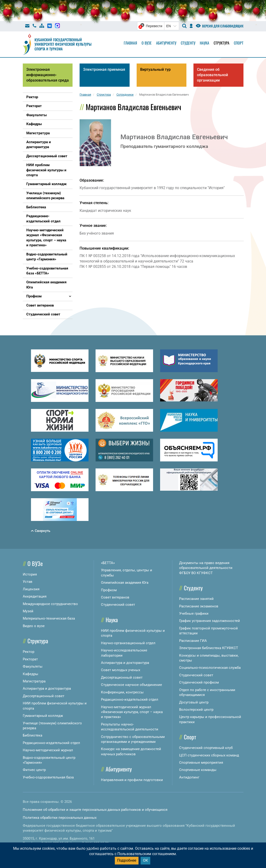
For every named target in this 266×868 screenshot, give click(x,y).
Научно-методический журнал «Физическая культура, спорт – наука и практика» (132, 712)
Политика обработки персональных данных (60, 818)
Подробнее (127, 860)
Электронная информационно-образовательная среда (48, 75)
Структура (222, 43)
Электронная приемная (104, 69)
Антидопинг (189, 777)
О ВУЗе (35, 563)
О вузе (147, 43)
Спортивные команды (198, 770)
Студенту (188, 43)
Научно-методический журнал (48, 750)
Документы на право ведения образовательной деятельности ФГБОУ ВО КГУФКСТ (206, 568)
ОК (145, 860)
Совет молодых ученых (121, 670)
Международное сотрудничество (50, 604)
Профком (109, 590)
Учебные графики (194, 614)
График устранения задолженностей (210, 621)
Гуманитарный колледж (43, 716)
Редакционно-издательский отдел (51, 743)
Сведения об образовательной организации (212, 75)
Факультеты (33, 666)
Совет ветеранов (115, 597)
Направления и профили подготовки (132, 780)
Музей (28, 611)
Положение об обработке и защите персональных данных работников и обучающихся (95, 810)
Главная (130, 43)
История (30, 574)
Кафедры (31, 674)
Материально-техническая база (49, 618)
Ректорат (30, 659)
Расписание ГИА (193, 641)
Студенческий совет (118, 605)
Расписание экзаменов (199, 606)
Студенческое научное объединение (131, 685)
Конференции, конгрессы (122, 692)
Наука (204, 43)
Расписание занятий (196, 599)
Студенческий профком (199, 682)
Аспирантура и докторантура (47, 688)
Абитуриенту (166, 43)
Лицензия (31, 589)
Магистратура (34, 681)
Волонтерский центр (196, 710)
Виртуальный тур (155, 69)
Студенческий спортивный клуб (206, 748)
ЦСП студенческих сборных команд (209, 755)
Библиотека (33, 735)
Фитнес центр (34, 770)
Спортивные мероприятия (201, 763)
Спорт (239, 43)
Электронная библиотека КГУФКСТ (209, 648)
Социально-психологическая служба (210, 668)
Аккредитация (35, 596)
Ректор (29, 652)
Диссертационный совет (44, 696)
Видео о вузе (34, 626)
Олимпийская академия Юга (125, 583)
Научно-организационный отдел (128, 643)
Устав (28, 582)
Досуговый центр (194, 702)
